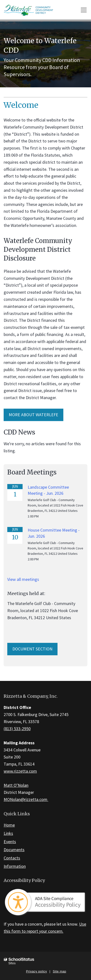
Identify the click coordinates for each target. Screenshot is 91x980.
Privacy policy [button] (36, 971)
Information (15, 866)
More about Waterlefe (33, 415)
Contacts (12, 858)
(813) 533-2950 (17, 729)
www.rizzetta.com (20, 771)
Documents (14, 850)
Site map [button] (60, 971)
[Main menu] (84, 10)
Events (10, 842)
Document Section (32, 649)
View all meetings (23, 579)
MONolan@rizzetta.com (26, 799)
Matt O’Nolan (16, 785)
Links (8, 833)
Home (9, 825)
